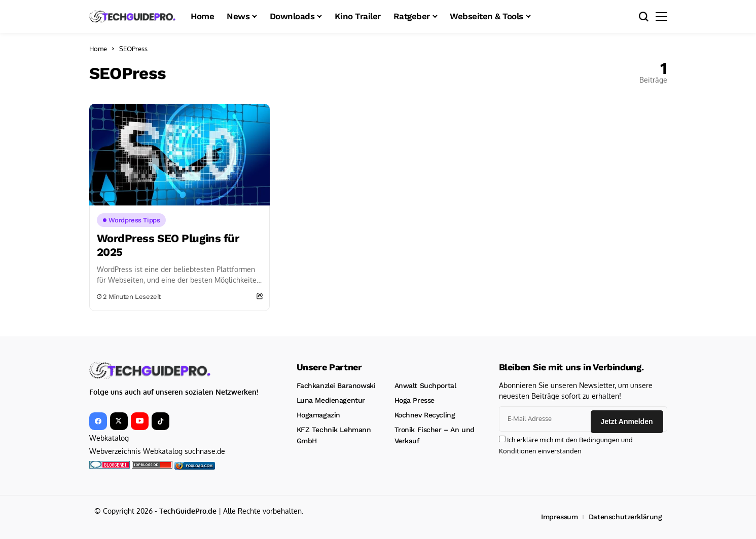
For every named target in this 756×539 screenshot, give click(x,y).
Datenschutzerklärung (625, 517)
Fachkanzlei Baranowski (336, 386)
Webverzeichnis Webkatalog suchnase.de (157, 451)
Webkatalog (109, 438)
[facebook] (98, 421)
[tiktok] (160, 421)
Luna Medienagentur (331, 400)
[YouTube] (140, 421)
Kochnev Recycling (425, 415)
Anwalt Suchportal (425, 386)
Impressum (559, 517)
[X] (119, 421)
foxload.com (200, 466)
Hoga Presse (415, 400)
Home (98, 49)
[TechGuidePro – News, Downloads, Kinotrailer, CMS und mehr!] (132, 16)
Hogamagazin (318, 415)
